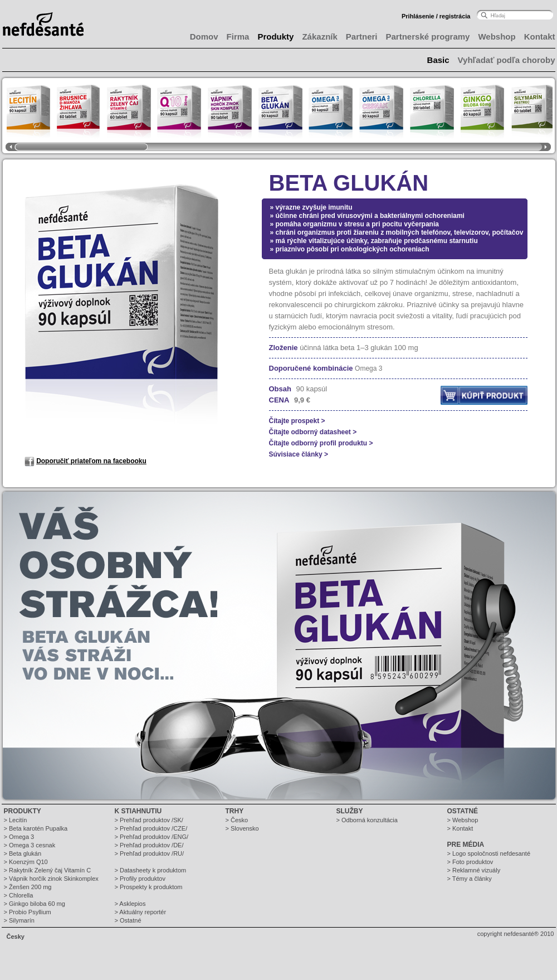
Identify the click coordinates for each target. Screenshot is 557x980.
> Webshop (463, 820)
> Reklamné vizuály (474, 870)
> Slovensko (242, 828)
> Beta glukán (23, 853)
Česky (16, 937)
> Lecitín (16, 820)
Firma (238, 37)
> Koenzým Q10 (26, 862)
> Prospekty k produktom (149, 887)
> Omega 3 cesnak (30, 845)
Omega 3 (368, 368)
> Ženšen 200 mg (28, 887)
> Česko (237, 820)
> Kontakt (460, 828)
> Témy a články (470, 879)
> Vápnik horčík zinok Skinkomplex (51, 879)
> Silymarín (19, 920)
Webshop (497, 37)
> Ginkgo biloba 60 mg (35, 904)
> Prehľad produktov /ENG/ (152, 837)
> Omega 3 (19, 837)
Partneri (362, 37)
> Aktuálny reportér (141, 912)
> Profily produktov (140, 879)
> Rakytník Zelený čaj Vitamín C (48, 870)
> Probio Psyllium (28, 912)
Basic (438, 60)
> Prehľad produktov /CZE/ (151, 828)
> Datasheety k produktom (151, 870)
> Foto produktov (470, 862)
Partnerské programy (428, 37)
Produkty (275, 37)
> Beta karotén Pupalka (36, 828)
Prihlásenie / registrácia (436, 16)
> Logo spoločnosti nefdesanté (489, 853)
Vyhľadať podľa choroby (507, 60)
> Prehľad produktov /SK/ (149, 820)
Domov (204, 37)
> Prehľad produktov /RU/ (150, 853)
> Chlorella (19, 895)
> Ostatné (128, 920)
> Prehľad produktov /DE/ (149, 845)
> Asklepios (130, 904)
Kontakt (540, 37)
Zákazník (319, 37)
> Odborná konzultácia (367, 820)
